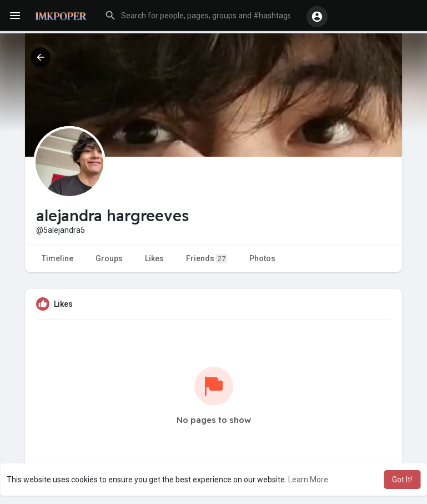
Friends (207, 259)
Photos (262, 258)
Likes (154, 258)
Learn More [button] (308, 480)
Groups (109, 258)
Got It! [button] (402, 480)
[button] (202, 16)
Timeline (57, 258)
